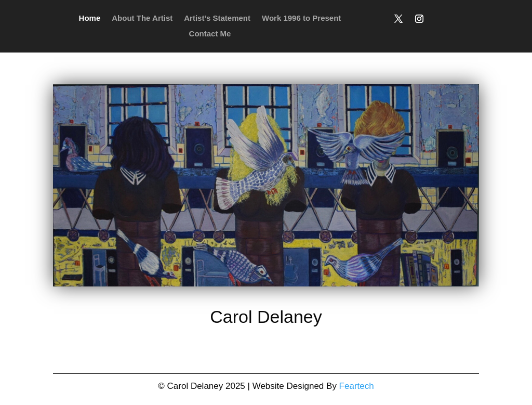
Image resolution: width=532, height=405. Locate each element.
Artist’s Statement (217, 18)
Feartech (357, 386)
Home (90, 18)
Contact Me (210, 34)
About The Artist (142, 18)
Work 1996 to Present (301, 18)
